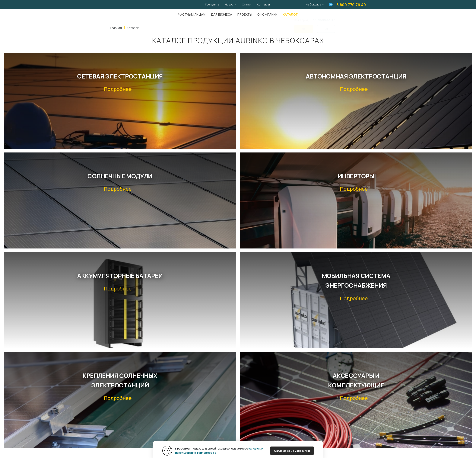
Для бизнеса (222, 14)
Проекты (245, 14)
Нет (326, 27)
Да (303, 27)
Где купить (212, 4)
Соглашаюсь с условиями (292, 451)
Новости (231, 4)
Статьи (247, 4)
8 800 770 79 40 (351, 5)
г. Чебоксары (312, 4)
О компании (267, 14)
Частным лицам (192, 14)
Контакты (263, 4)
